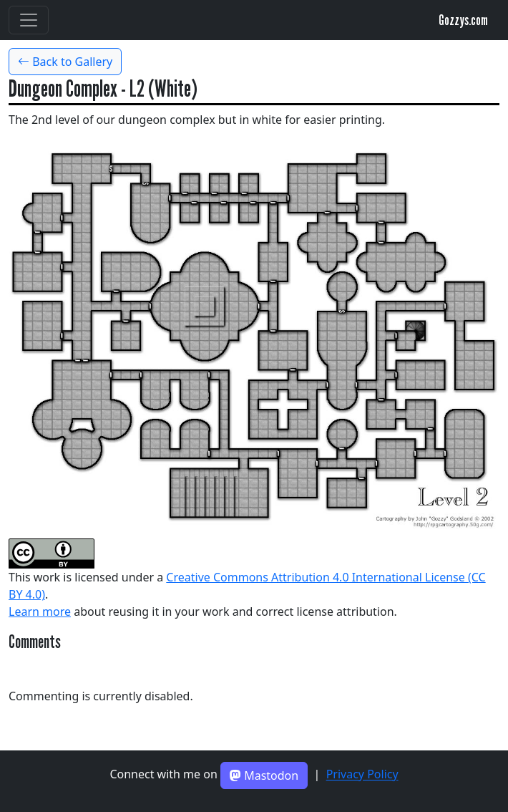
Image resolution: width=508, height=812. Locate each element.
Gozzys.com (463, 20)
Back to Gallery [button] (65, 62)
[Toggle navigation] (29, 20)
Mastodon (264, 775)
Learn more (40, 612)
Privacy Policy (362, 775)
